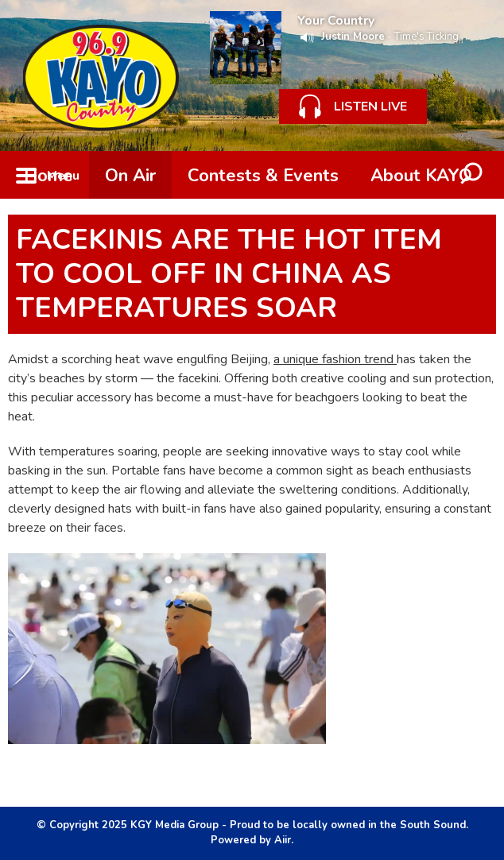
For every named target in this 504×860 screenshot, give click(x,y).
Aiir (283, 840)
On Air (130, 176)
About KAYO (421, 176)
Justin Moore (353, 37)
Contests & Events (263, 176)
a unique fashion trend (335, 359)
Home (48, 176)
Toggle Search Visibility (472, 175)
